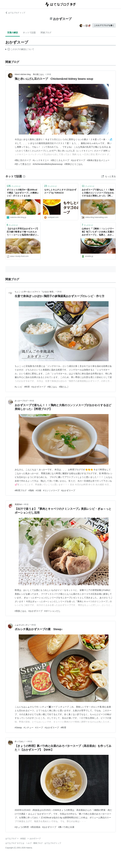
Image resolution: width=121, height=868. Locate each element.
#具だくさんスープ (60, 160)
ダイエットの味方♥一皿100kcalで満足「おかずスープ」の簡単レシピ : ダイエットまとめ (23, 193)
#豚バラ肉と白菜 (66, 827)
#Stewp (18, 728)
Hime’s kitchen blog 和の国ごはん (30, 74)
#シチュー (29, 728)
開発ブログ (38, 843)
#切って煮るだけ (23, 164)
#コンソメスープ (51, 490)
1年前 (49, 74)
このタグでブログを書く (104, 25)
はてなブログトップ (53, 843)
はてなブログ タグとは (15, 843)
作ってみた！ (20, 741)
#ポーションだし (52, 611)
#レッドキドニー (41, 160)
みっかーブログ (21, 401)
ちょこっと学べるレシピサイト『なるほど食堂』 (35, 292)
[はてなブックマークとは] (24, 176)
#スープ (39, 728)
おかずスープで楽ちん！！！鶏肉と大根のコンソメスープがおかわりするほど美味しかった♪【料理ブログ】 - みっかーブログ (98, 193)
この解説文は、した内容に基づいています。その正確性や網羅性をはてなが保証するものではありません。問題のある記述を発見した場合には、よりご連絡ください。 (20, 50)
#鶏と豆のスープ (23, 160)
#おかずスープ (78, 160)
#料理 (27, 387)
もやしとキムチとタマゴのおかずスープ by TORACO (60, 191)
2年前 (59, 292)
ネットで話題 (29, 33)
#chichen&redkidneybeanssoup (48, 164)
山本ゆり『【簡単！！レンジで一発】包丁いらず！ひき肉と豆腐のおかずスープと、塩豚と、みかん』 (98, 232)
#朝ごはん (52, 387)
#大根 (38, 490)
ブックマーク (14, 186)
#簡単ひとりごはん (74, 164)
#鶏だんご (64, 387)
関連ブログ (46, 33)
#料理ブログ (21, 490)
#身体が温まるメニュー (98, 160)
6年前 (30, 741)
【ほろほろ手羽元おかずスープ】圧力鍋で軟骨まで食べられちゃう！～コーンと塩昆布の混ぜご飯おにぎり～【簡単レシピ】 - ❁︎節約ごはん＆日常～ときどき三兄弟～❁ (23, 232)
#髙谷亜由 (35, 827)
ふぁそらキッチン (22, 625)
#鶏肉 (31, 490)
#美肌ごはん (21, 611)
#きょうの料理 (22, 827)
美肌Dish (18, 504)
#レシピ (19, 387)
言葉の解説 (13, 33)
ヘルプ (29, 843)
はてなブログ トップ (15, 13)
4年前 (32, 401)
